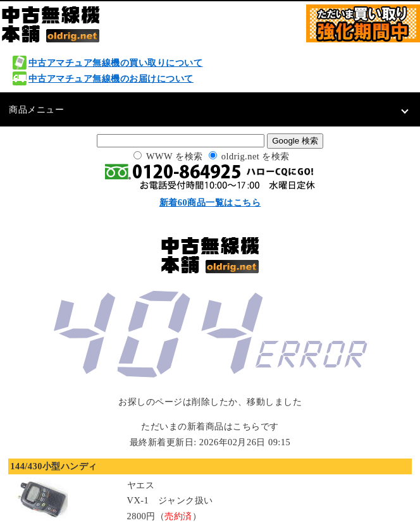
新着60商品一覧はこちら (210, 202)
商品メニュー (36, 109)
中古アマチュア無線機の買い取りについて (116, 63)
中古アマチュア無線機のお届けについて (111, 78)
